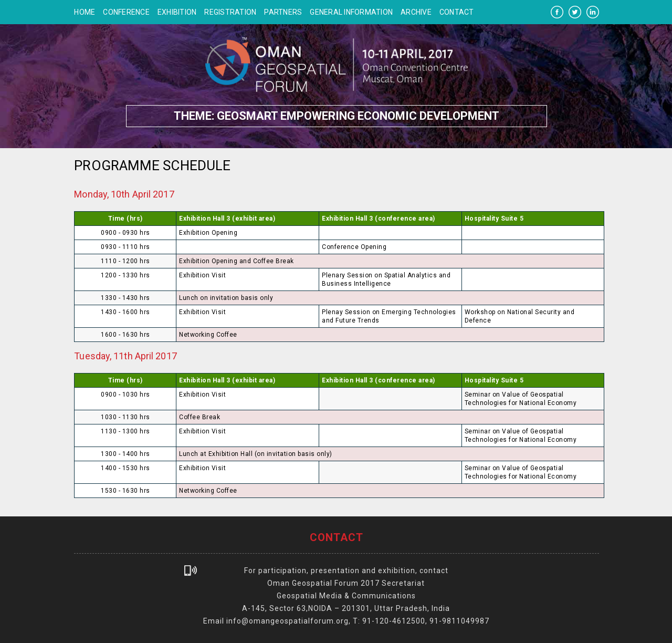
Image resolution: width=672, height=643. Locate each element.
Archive (416, 12)
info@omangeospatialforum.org (287, 621)
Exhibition (177, 12)
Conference (126, 12)
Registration (230, 12)
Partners (283, 12)
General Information (351, 12)
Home (85, 12)
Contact (457, 12)
